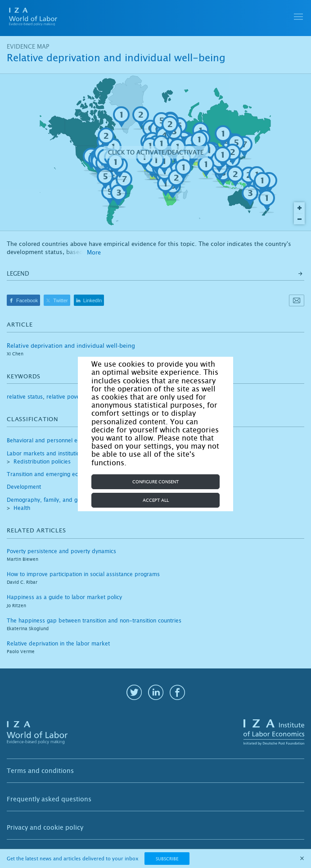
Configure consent (155, 482)
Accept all (156, 500)
